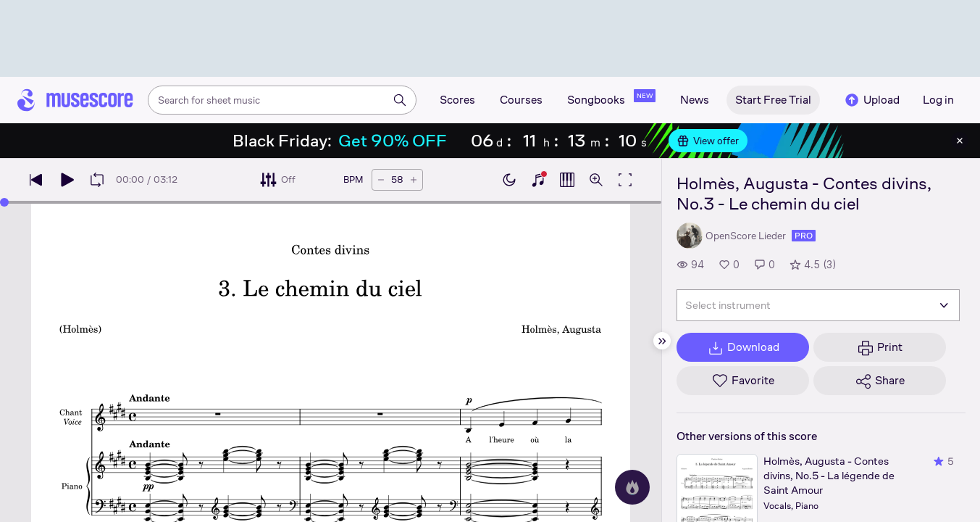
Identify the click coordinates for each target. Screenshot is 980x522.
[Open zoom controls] (596, 180)
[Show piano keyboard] (538, 180)
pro (804, 236)
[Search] (400, 100)
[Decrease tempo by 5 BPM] (381, 180)
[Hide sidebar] (662, 341)
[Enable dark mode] (509, 180)
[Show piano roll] (567, 180)
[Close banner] (960, 141)
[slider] (4, 202)
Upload (871, 100)
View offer (708, 141)
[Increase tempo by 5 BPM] (414, 180)
